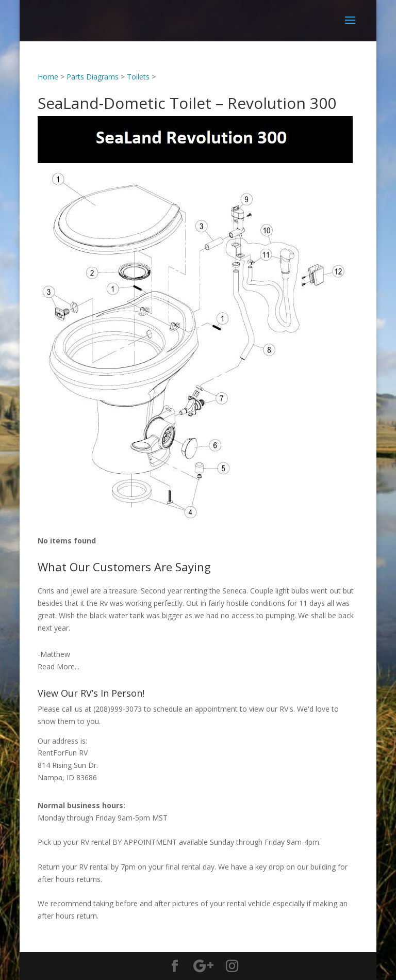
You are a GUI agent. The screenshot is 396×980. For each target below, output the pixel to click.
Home (48, 77)
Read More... (59, 666)
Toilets (138, 77)
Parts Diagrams (93, 77)
